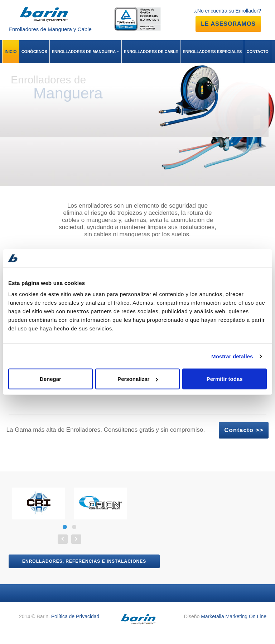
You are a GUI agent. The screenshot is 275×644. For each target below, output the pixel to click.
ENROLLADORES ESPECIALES (212, 52)
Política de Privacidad (75, 616)
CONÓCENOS (34, 52)
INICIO (11, 52)
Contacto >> (244, 430)
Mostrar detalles (232, 356)
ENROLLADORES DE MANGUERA (86, 52)
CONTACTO (257, 52)
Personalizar (138, 379)
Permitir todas (225, 379)
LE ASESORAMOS (228, 24)
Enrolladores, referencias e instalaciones (84, 561)
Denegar (50, 379)
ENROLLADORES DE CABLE (151, 52)
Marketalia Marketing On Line (234, 616)
